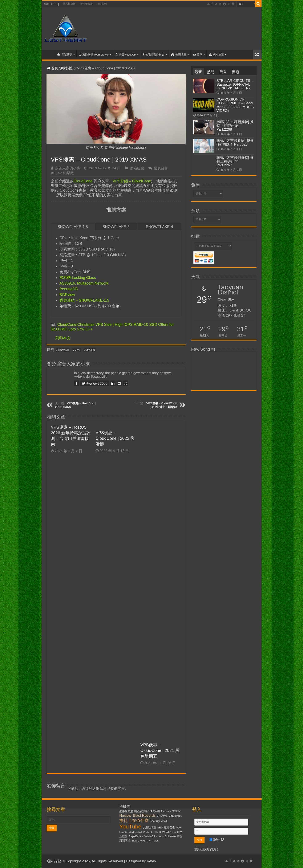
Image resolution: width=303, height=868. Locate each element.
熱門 (211, 72)
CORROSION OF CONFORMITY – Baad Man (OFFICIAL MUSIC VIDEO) (235, 105)
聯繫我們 (102, 4)
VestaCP (150, 836)
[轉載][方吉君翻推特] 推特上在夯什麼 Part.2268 (235, 126)
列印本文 (63, 338)
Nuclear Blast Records (137, 815)
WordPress (169, 832)
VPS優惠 (90, 350)
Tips (156, 841)
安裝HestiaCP (126, 55)
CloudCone (83, 181)
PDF (179, 828)
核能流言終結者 (153, 55)
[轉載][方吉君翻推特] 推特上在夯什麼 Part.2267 (235, 161)
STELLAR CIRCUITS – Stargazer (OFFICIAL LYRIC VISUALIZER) (235, 84)
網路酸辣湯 (141, 811)
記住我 (217, 840)
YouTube (130, 827)
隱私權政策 (69, 4)
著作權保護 (86, 4)
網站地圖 (216, 55)
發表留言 (161, 168)
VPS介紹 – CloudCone (132, 181)
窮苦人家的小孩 (68, 168)
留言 (223, 72)
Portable (148, 832)
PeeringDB (69, 289)
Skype (135, 841)
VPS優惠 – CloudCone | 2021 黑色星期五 (160, 750)
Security (155, 821)
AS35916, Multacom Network (84, 283)
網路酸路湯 (126, 811)
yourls (160, 836)
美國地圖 (179, 55)
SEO (160, 828)
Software (170, 836)
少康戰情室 (149, 828)
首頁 (49, 54)
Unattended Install (131, 832)
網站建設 (68, 68)
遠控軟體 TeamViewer (94, 55)
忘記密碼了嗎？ (207, 850)
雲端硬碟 (65, 55)
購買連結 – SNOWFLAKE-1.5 (84, 300)
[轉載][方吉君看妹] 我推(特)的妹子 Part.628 (235, 142)
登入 (92, 789)
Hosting (64, 350)
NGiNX (176, 811)
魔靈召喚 (169, 828)
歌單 (198, 55)
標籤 (235, 72)
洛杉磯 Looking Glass (78, 278)
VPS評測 (154, 811)
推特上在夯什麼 (134, 820)
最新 (198, 72)
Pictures (166, 811)
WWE (165, 821)
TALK (158, 832)
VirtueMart (175, 816)
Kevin (151, 861)
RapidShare (136, 836)
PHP (150, 841)
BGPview (67, 295)
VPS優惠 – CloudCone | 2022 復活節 (115, 438)
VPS (77, 350)
